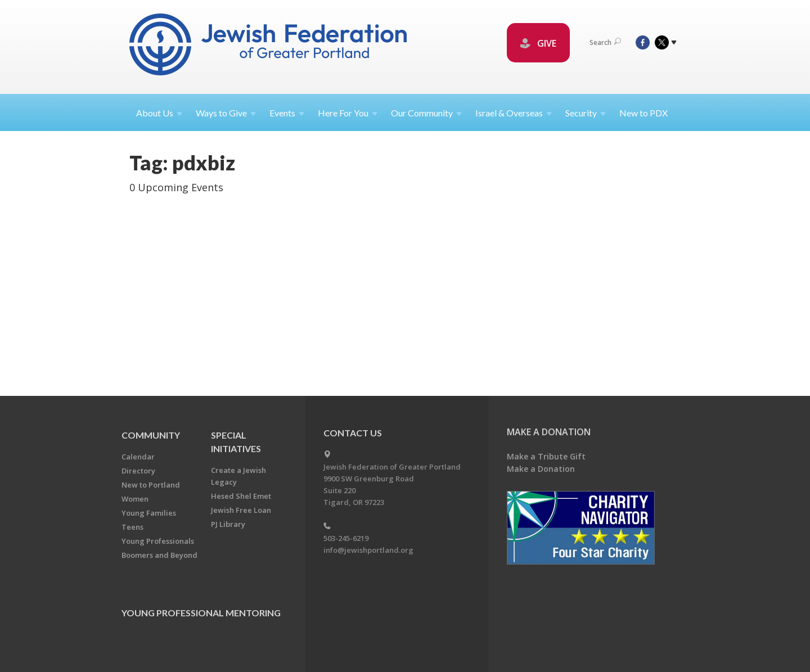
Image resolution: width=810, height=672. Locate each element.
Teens (132, 527)
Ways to (226, 113)
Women (135, 499)
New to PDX (643, 113)
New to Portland (151, 485)
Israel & (514, 113)
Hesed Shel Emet (241, 496)
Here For (348, 113)
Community (151, 435)
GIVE (538, 43)
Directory (138, 471)
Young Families (149, 513)
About (159, 113)
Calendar (138, 457)
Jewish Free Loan (241, 510)
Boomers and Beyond (159, 555)
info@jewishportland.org (368, 550)
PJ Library (228, 524)
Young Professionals (158, 541)
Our (426, 113)
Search (605, 42)
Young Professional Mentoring (201, 613)
